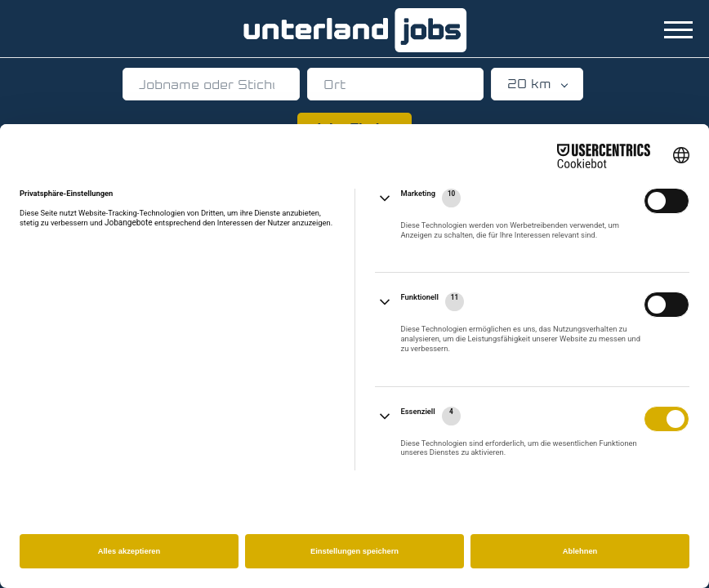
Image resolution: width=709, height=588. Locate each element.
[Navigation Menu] (678, 30)
